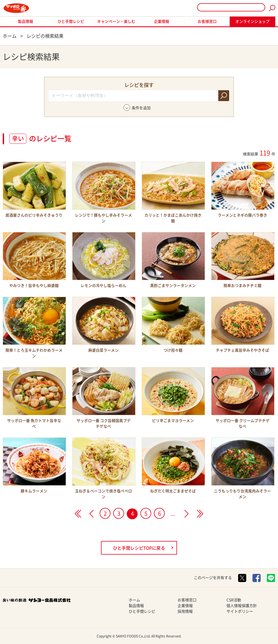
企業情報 (162, 21)
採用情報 (185, 611)
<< (78, 514)
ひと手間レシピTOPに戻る (139, 548)
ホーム (134, 600)
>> (200, 514)
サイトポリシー (240, 611)
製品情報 (26, 21)
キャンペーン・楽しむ (116, 21)
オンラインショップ (252, 21)
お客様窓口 (207, 21)
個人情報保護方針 (242, 606)
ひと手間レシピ (71, 21)
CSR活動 (234, 600)
